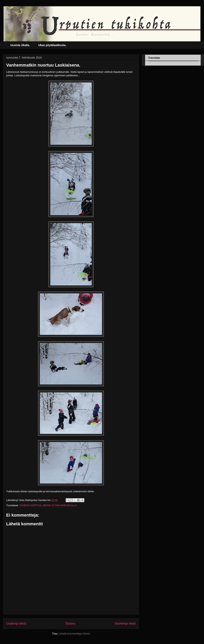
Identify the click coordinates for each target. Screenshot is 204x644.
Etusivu (70, 623)
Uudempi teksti (16, 623)
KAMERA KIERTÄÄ (30, 505)
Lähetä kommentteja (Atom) (74, 634)
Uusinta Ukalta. (20, 45)
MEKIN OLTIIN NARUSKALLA (60, 505)
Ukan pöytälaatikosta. (52, 45)
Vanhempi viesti (125, 623)
